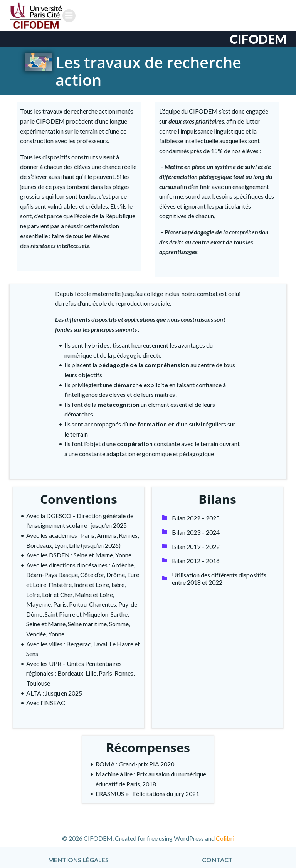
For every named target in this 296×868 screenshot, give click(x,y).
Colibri (225, 834)
